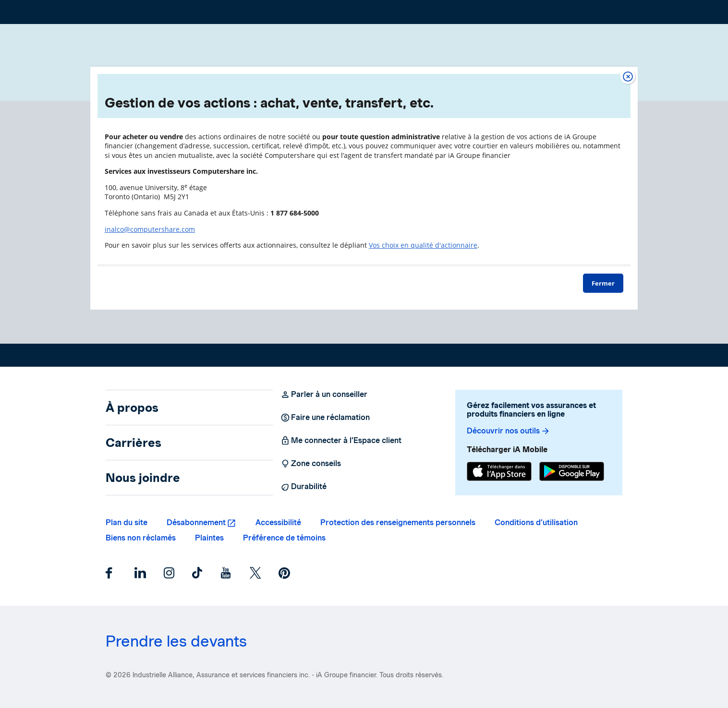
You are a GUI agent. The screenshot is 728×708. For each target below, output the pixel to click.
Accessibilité (278, 522)
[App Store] (499, 473)
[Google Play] (572, 473)
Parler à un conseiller (324, 395)
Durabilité (303, 487)
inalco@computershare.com (150, 229)
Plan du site (127, 522)
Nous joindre (143, 478)
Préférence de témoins (284, 538)
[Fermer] (628, 77)
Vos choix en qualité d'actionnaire (423, 245)
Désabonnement (196, 522)
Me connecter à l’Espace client (341, 441)
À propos (132, 408)
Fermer (603, 283)
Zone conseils (311, 464)
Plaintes (209, 538)
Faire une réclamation (325, 418)
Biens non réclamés (141, 538)
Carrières (133, 443)
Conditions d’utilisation (536, 522)
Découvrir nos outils (509, 431)
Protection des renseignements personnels (398, 522)
